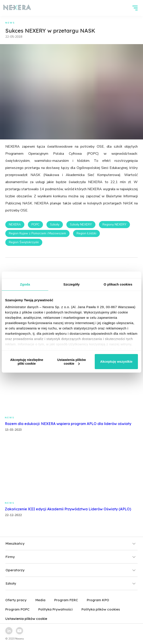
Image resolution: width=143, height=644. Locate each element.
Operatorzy (71, 570)
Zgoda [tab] (25, 284)
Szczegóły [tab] (71, 284)
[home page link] (17, 8)
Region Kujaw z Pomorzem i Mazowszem (37, 233)
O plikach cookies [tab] (118, 284)
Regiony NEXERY (114, 224)
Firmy (71, 557)
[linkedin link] (9, 631)
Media (40, 600)
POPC (35, 224)
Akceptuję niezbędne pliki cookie (27, 362)
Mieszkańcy (71, 543)
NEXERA (15, 224)
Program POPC (17, 609)
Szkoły (55, 224)
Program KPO (98, 600)
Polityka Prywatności (55, 609)
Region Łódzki (86, 233)
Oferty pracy (16, 600)
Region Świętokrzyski (24, 242)
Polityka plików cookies (101, 609)
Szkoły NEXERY (81, 224)
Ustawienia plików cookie (71, 362)
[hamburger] (135, 8)
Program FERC (66, 600)
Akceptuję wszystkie (116, 361)
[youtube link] (19, 631)
